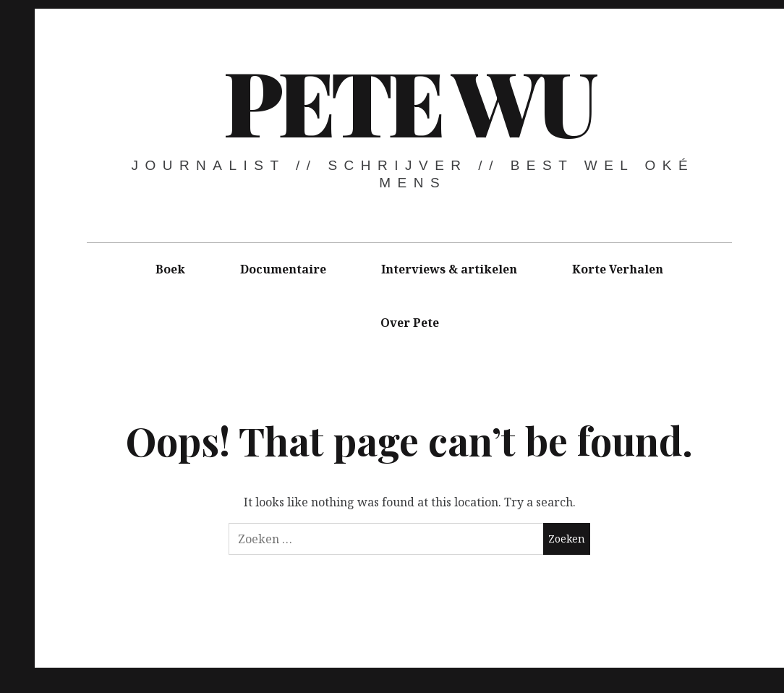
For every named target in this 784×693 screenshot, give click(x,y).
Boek (170, 269)
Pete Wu (409, 101)
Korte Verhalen (618, 269)
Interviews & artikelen (449, 269)
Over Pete (410, 323)
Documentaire (283, 269)
